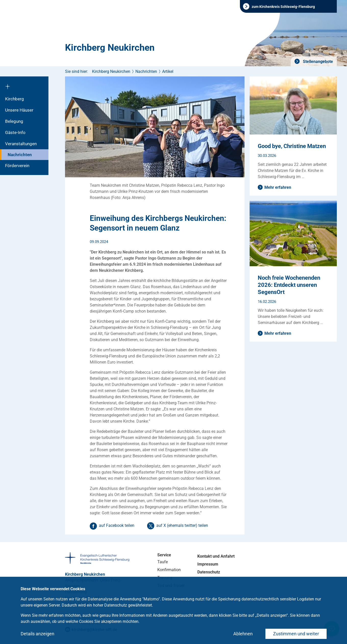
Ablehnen (243, 634)
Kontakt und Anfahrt (216, 556)
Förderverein (17, 166)
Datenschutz (209, 572)
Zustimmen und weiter (296, 634)
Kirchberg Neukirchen (110, 48)
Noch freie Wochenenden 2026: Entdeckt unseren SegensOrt (289, 285)
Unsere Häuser (19, 110)
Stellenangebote (317, 62)
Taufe (163, 562)
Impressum (208, 564)
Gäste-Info (15, 132)
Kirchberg (15, 99)
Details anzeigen (37, 634)
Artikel (168, 71)
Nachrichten (20, 155)
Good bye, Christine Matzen (292, 146)
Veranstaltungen (21, 144)
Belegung (14, 121)
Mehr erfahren (278, 187)
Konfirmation (169, 570)
